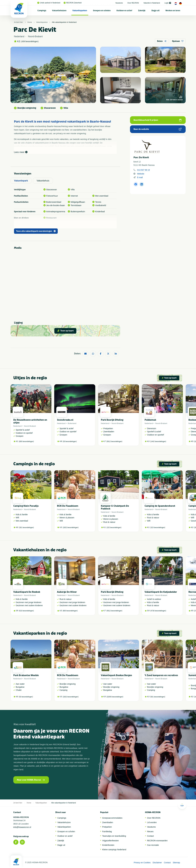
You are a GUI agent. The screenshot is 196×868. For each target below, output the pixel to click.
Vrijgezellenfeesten (111, 841)
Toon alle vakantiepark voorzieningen (36, 231)
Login (168, 3)
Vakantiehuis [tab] (43, 181)
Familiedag (107, 831)
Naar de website (157, 129)
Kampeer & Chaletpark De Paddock (115, 507)
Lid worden (152, 822)
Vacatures (119, 3)
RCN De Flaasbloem (68, 506)
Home (30, 22)
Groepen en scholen (102, 11)
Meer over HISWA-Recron (31, 780)
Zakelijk (142, 11)
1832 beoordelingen (71, 528)
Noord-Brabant (30, 426)
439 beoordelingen (30, 41)
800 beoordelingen (26, 441)
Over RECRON (133, 3)
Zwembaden (108, 822)
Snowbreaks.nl (65, 420)
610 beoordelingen (26, 611)
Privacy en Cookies (142, 863)
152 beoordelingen (114, 528)
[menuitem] (42, 10)
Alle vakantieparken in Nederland (64, 22)
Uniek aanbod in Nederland (49, 3)
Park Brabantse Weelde (26, 675)
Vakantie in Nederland (152, 3)
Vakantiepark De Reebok (27, 592)
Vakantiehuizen (59, 11)
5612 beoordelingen (114, 441)
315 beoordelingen (158, 528)
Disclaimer (157, 863)
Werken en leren (173, 11)
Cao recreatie (153, 845)
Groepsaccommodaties (112, 818)
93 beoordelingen (26, 697)
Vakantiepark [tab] (21, 181)
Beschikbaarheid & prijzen (157, 120)
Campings (42, 11)
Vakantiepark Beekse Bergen (116, 675)
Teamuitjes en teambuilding (114, 836)
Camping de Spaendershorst (160, 506)
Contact (150, 836)
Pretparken (107, 827)
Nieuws (150, 831)
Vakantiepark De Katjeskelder (161, 592)
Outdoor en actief (124, 11)
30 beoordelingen (70, 441)
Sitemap (176, 863)
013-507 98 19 (143, 170)
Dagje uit (156, 11)
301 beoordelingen (26, 528)
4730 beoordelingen (158, 611)
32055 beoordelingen (115, 697)
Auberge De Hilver (67, 592)
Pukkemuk (150, 420)
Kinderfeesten (108, 845)
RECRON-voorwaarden (157, 841)
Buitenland (72, 423)
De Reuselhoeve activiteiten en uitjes (30, 421)
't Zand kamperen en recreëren (161, 675)
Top (182, 805)
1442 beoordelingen (158, 441)
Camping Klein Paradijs (26, 506)
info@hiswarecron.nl (22, 827)
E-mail (140, 177)
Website (141, 174)
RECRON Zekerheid (73, 3)
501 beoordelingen (158, 697)
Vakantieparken (80, 11)
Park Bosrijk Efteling (112, 420)
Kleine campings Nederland (114, 850)
